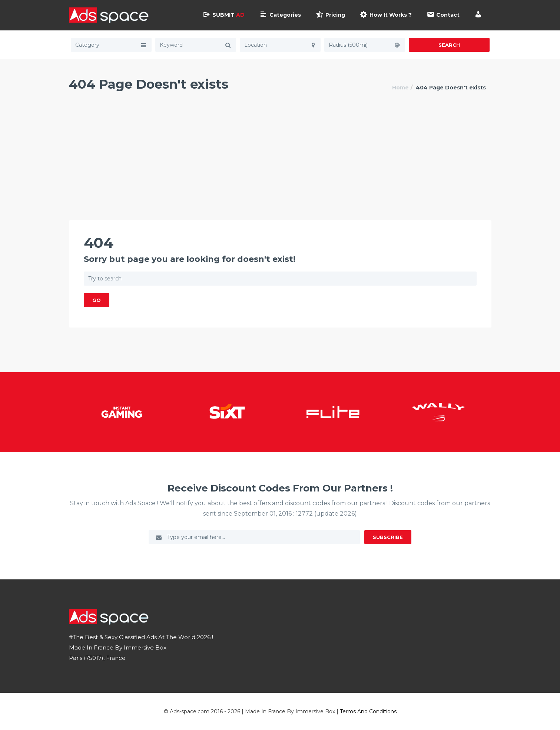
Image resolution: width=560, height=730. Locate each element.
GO (97, 300)
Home (400, 88)
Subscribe (388, 537)
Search (449, 45)
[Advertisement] (280, 165)
